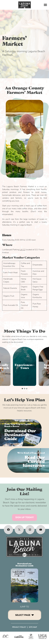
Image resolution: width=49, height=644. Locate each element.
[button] (22, 389)
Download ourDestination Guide (25, 564)
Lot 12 (23, 250)
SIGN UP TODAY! (25, 517)
